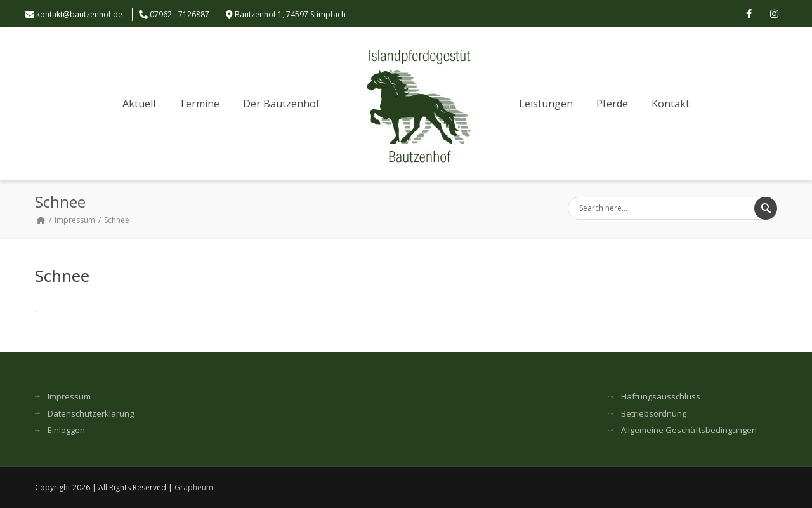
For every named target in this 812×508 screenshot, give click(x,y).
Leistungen (546, 104)
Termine (199, 104)
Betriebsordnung (654, 414)
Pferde (612, 104)
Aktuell (139, 104)
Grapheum (194, 487)
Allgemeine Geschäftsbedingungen (689, 430)
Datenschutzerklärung (91, 414)
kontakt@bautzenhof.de (79, 14)
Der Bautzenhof (281, 104)
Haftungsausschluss (661, 397)
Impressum (75, 220)
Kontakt (671, 104)
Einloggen (66, 430)
